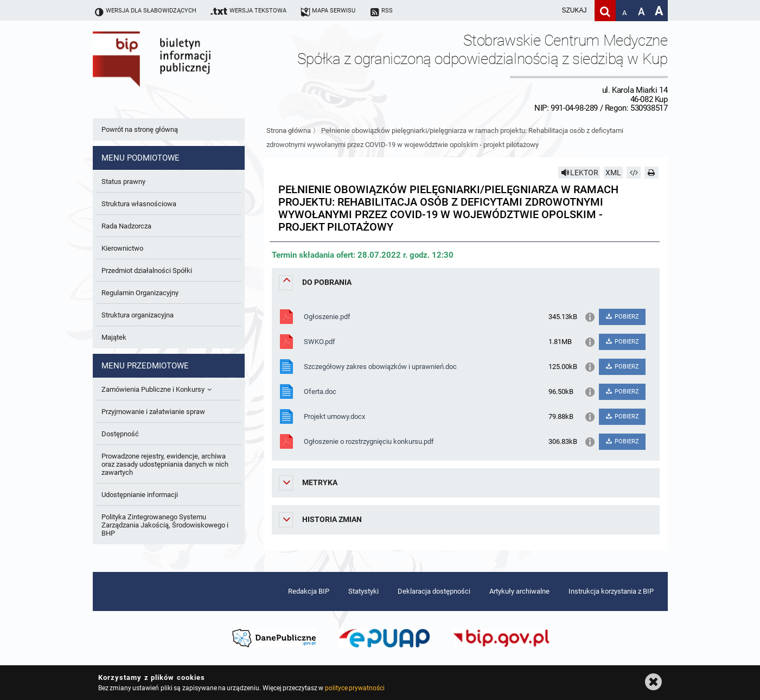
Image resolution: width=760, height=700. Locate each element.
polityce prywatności (355, 688)
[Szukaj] (605, 11)
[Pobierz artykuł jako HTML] (634, 173)
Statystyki (363, 591)
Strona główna (289, 131)
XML (613, 173)
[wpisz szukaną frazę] (547, 11)
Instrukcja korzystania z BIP (611, 591)
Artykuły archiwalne (519, 591)
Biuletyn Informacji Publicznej (182, 72)
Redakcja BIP (309, 591)
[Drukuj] (652, 173)
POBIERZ (622, 317)
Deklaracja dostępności (434, 591)
